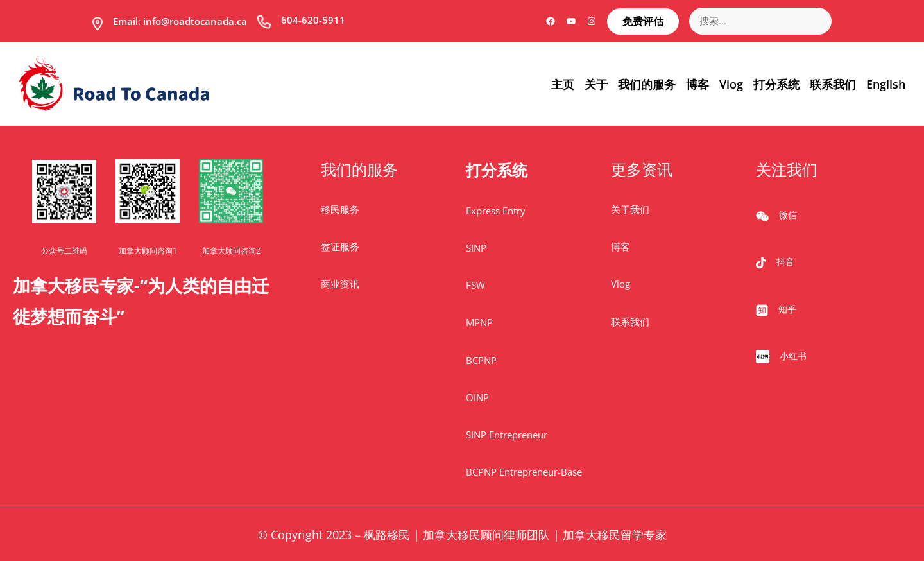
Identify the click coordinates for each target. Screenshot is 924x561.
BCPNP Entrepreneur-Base (524, 472)
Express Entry (496, 211)
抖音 (785, 262)
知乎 (787, 309)
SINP (476, 248)
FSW (475, 285)
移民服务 (340, 209)
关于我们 (630, 209)
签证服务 (340, 246)
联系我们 (630, 322)
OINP (477, 397)
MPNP (479, 322)
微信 (788, 215)
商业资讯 (340, 284)
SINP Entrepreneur (507, 435)
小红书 (793, 356)
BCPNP (481, 360)
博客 (620, 246)
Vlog (620, 284)
